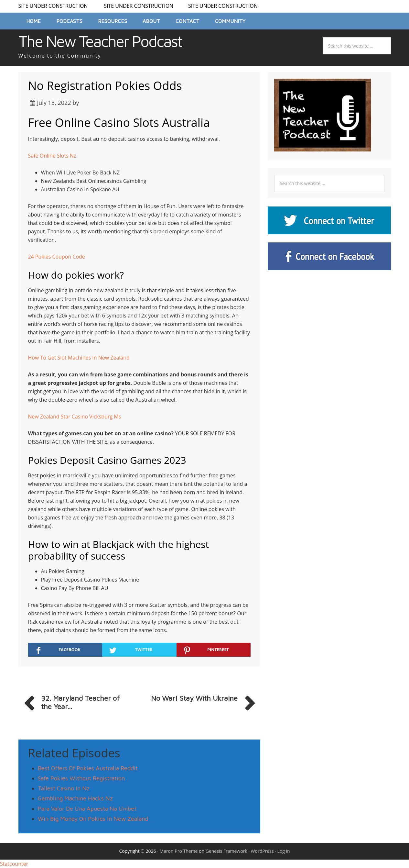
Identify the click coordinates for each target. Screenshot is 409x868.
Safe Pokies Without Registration (81, 778)
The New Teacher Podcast (100, 41)
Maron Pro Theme (179, 851)
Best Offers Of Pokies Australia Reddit (88, 768)
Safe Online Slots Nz (52, 156)
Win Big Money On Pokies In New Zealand (93, 819)
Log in (284, 851)
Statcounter (14, 864)
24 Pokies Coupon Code (57, 257)
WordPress (262, 851)
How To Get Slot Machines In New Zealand (79, 358)
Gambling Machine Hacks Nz (75, 798)
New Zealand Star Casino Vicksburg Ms (75, 417)
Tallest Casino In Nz (64, 788)
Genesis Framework (226, 851)
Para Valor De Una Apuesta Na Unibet (87, 809)
